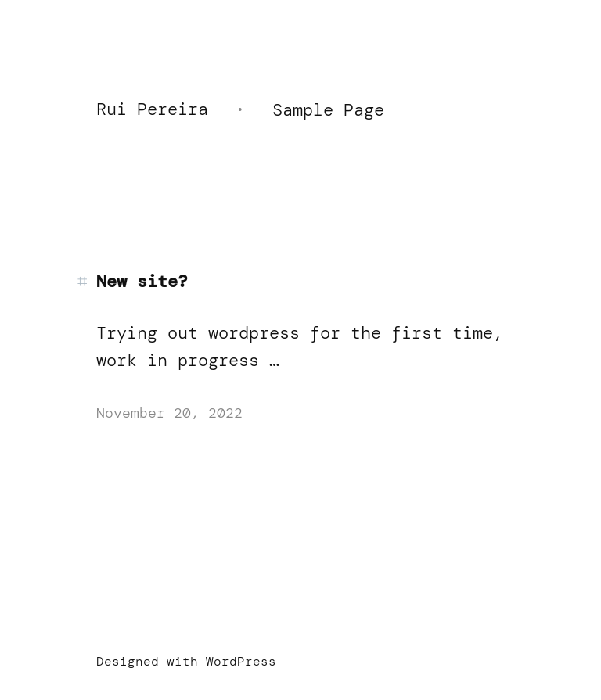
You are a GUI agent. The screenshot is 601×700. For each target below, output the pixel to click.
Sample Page (328, 110)
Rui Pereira (152, 109)
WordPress (241, 661)
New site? (142, 282)
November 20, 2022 (169, 413)
